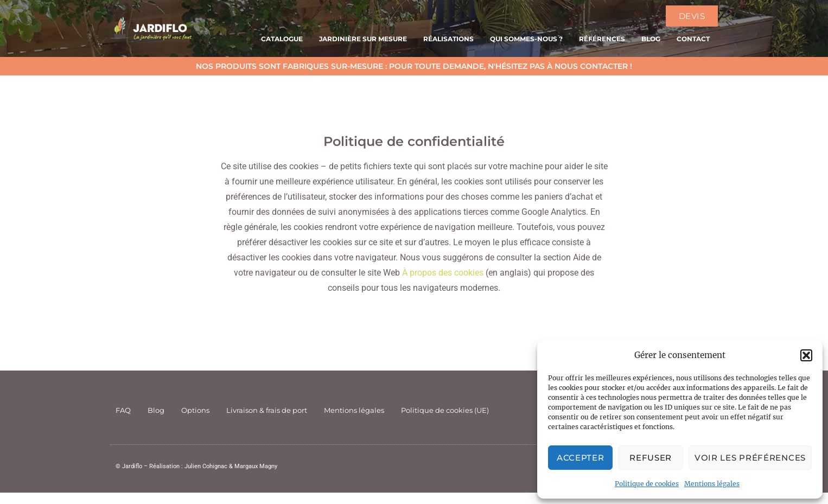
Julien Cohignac (206, 466)
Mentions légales (712, 484)
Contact (693, 39)
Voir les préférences (750, 458)
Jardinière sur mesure (363, 39)
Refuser (651, 458)
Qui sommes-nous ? (526, 39)
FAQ (123, 410)
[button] (806, 355)
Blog (651, 39)
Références (602, 39)
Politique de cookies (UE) (445, 410)
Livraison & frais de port (267, 410)
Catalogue (282, 39)
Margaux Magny (256, 466)
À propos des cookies (443, 273)
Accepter (581, 458)
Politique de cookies (647, 484)
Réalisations (448, 39)
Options (195, 410)
